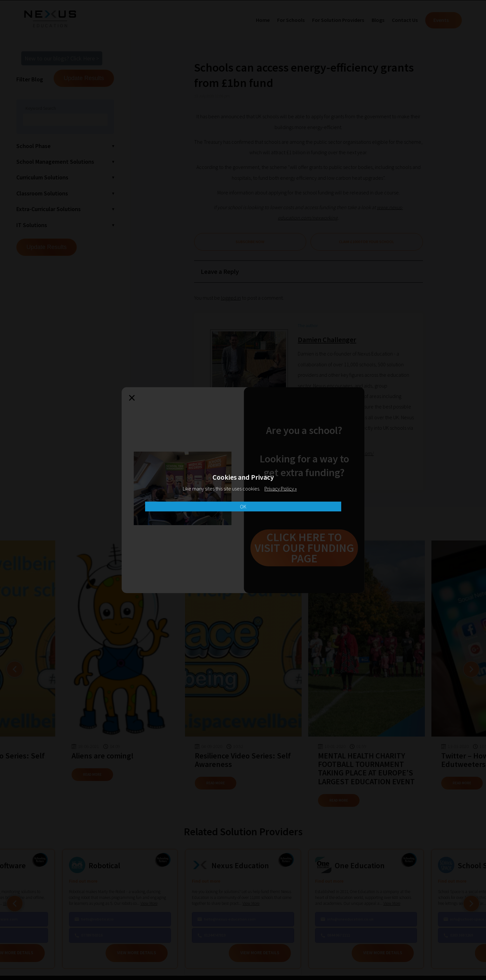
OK (243, 507)
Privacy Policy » (281, 489)
